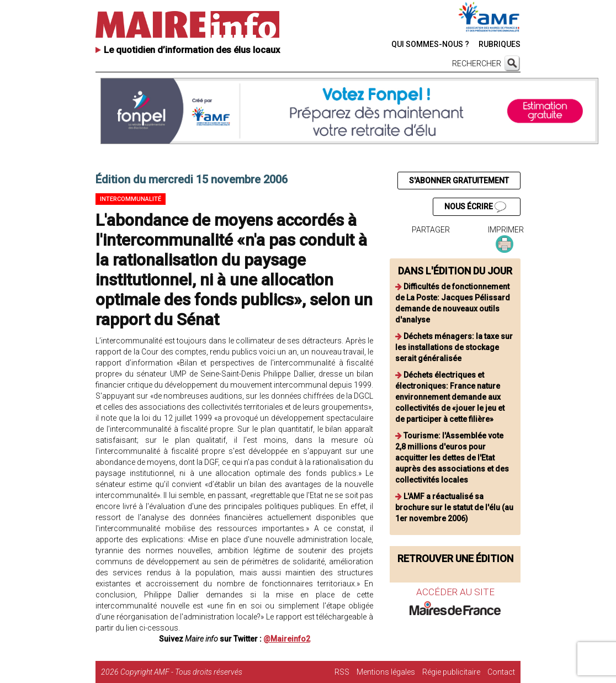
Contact (501, 672)
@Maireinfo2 (287, 639)
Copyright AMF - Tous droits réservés (181, 672)
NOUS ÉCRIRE (475, 207)
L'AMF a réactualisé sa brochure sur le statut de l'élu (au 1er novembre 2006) (454, 507)
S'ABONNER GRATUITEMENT (459, 181)
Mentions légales (386, 672)
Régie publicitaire (451, 672)
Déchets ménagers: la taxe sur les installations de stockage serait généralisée (454, 347)
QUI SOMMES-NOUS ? (430, 44)
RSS (342, 672)
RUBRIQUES (500, 44)
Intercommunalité (131, 199)
